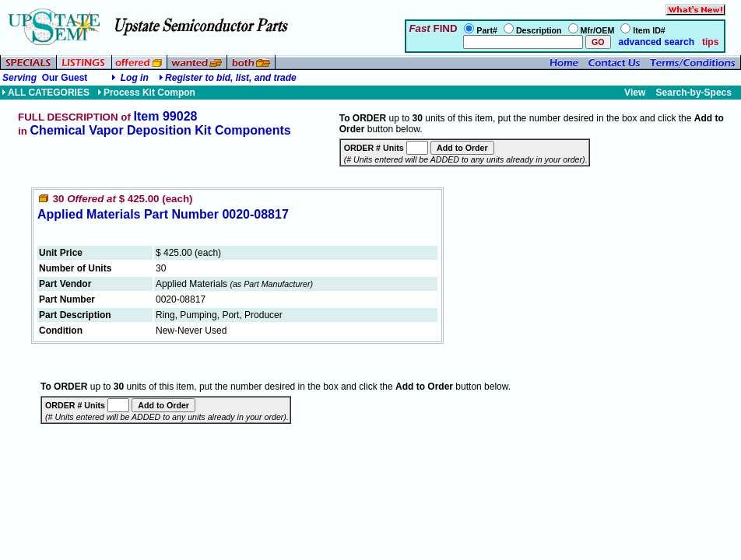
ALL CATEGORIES (46, 93)
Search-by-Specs (694, 93)
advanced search (655, 42)
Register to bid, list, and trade (231, 78)
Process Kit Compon (146, 93)
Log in (135, 78)
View (635, 93)
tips (710, 42)
